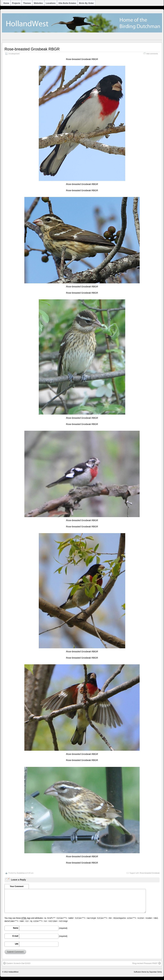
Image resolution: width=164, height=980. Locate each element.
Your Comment (17, 886)
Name (16, 928)
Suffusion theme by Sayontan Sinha (148, 972)
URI (17, 944)
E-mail (15, 936)
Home (6, 3)
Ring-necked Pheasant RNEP (147, 963)
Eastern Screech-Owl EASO (17, 963)
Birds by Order (86, 3)
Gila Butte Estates (67, 3)
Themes (27, 3)
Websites (38, 3)
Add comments (152, 54)
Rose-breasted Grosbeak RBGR (32, 49)
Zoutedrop (21, 873)
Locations (51, 3)
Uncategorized (14, 54)
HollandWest (13, 972)
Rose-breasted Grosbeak (150, 873)
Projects (16, 3)
